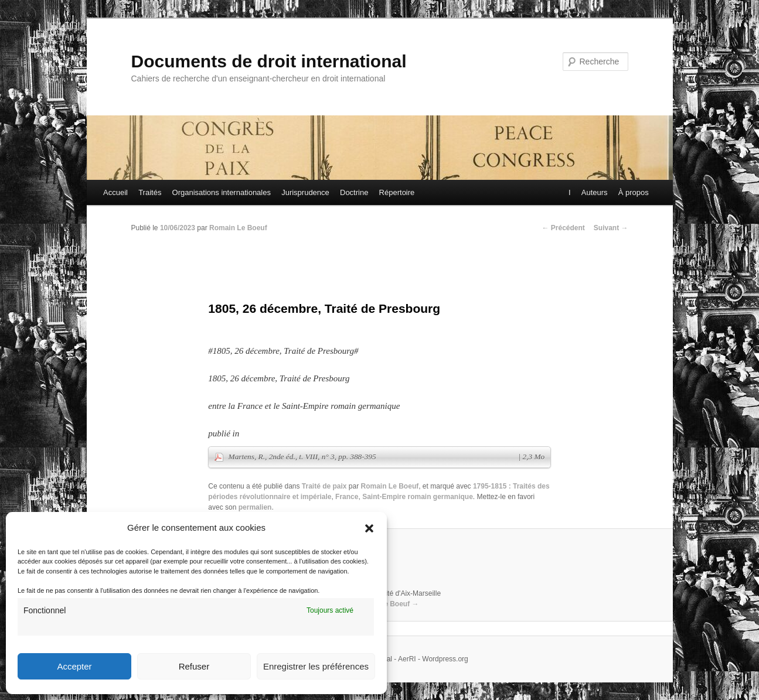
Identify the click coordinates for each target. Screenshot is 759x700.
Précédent (563, 228)
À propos (633, 192)
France (347, 497)
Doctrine (354, 192)
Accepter (74, 666)
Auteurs (594, 192)
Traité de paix (324, 486)
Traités (150, 192)
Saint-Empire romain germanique (418, 497)
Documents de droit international (269, 61)
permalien (255, 507)
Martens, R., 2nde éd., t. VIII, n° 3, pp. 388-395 (387, 457)
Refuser (194, 666)
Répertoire (397, 192)
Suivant (611, 228)
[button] (369, 528)
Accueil (115, 192)
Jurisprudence (305, 192)
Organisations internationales (222, 192)
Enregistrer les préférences (316, 666)
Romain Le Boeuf (238, 228)
